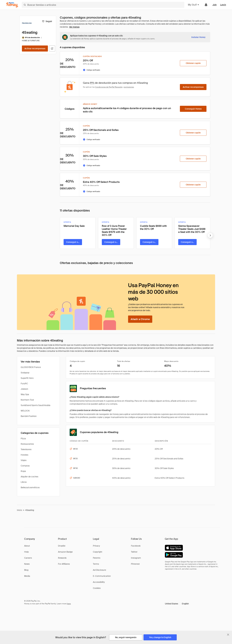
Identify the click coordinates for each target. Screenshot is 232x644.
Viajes (24, 460)
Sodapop (25, 373)
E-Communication (102, 576)
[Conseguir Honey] (193, 109)
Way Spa (25, 394)
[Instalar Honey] (198, 37)
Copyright (98, 552)
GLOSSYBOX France (31, 367)
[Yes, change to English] (160, 637)
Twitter (134, 552)
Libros (24, 482)
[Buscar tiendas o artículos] (103, 5)
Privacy (96, 546)
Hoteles (24, 455)
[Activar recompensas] (35, 49)
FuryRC (24, 383)
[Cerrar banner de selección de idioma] (228, 635)
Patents (97, 558)
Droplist (62, 546)
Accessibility (99, 582)
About (27, 546)
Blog (26, 570)
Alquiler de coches (29, 477)
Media (27, 576)
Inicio (19, 510)
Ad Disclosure (99, 570)
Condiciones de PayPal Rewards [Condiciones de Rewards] (109, 87)
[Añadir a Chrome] (140, 319)
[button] (177, 604)
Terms (96, 564)
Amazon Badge (65, 552)
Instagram (136, 558)
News (27, 564)
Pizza (23, 439)
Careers (28, 558)
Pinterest (135, 564)
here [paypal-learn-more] (69, 604)
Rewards (62, 558)
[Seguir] (47, 21)
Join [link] (215, 5)
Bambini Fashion (29, 416)
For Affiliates (64, 564)
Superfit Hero (27, 378)
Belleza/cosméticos (30, 487)
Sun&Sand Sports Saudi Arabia (35, 405)
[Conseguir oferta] (73, 242)
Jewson (24, 389)
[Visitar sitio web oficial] (52, 49)
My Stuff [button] (194, 5)
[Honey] (12, 5)
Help (26, 552)
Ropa (23, 471)
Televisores (26, 449)
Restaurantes (27, 444)
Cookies (97, 588)
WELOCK (25, 411)
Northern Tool (27, 400)
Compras (25, 466)
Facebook (136, 546)
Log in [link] (223, 5)
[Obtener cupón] (193, 63)
